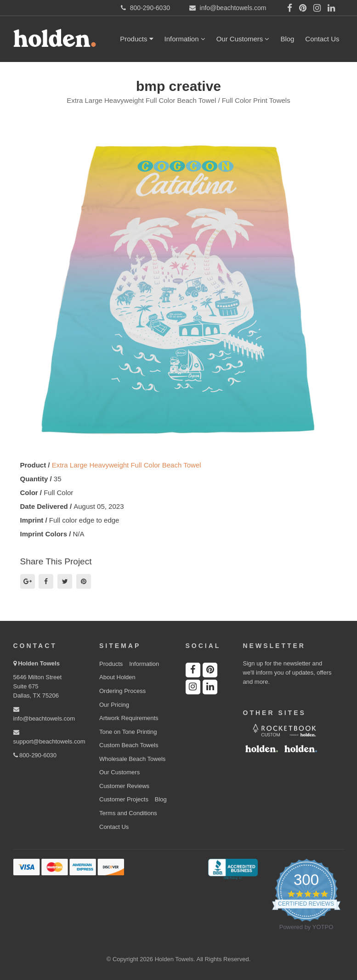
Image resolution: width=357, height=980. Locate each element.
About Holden (117, 677)
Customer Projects (124, 799)
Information (185, 39)
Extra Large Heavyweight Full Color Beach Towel (127, 465)
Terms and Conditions (128, 813)
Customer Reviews (124, 786)
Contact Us (322, 39)
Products (136, 39)
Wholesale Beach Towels (132, 759)
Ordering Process (122, 691)
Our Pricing (114, 705)
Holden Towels (39, 663)
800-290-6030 (35, 755)
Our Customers (243, 39)
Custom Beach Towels (129, 745)
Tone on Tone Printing (128, 732)
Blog (287, 39)
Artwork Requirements (129, 718)
